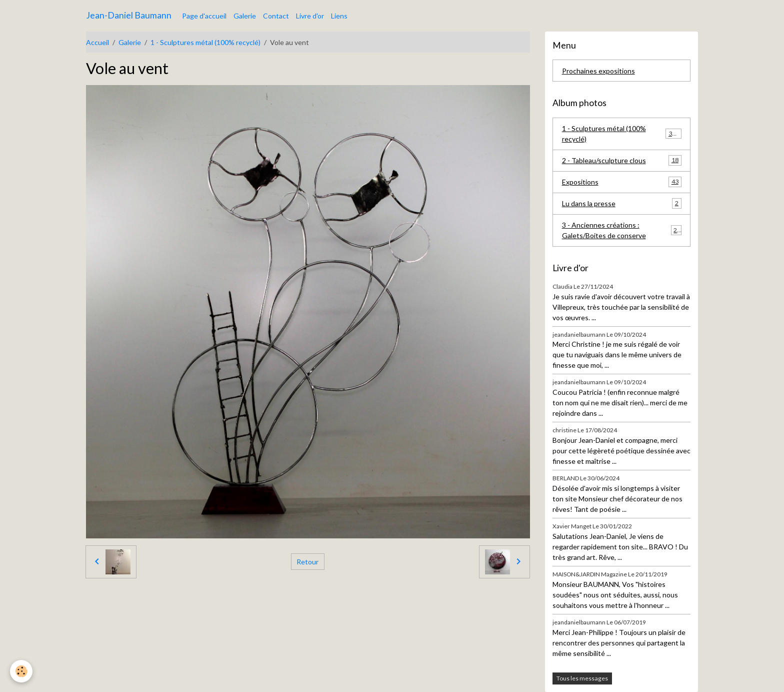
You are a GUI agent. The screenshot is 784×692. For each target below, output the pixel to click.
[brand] (129, 16)
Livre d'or (310, 16)
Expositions (622, 182)
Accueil (97, 42)
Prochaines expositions (598, 71)
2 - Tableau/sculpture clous (622, 160)
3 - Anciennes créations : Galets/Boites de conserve (622, 230)
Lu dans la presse (622, 203)
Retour (307, 562)
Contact (276, 16)
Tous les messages (582, 678)
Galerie (245, 16)
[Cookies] (21, 671)
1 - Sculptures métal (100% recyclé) (205, 42)
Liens (339, 16)
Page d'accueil (204, 16)
